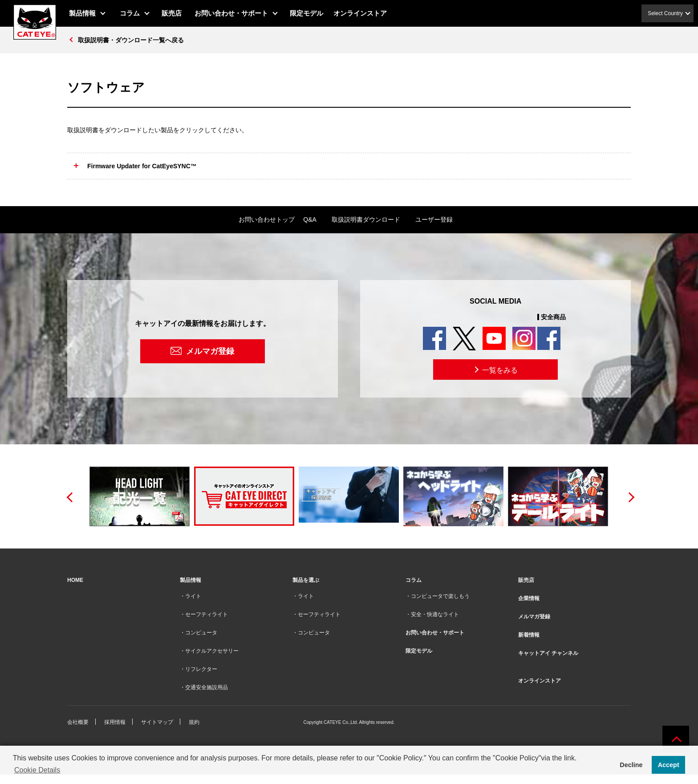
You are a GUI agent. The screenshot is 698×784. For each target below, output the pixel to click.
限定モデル (306, 13)
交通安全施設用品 (207, 687)
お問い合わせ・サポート (231, 13)
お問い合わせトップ (267, 219)
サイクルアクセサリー (212, 651)
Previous (69, 496)
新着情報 (529, 635)
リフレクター (201, 669)
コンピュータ (201, 633)
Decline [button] (631, 765)
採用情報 (115, 722)
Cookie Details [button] (37, 770)
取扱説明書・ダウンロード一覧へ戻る (131, 40)
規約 (194, 722)
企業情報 (529, 598)
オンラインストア (360, 13)
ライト (193, 596)
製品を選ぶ (306, 580)
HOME (75, 580)
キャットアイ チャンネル (548, 653)
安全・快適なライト (435, 614)
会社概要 (78, 722)
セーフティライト (207, 614)
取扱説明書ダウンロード (366, 219)
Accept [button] (669, 765)
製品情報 (82, 13)
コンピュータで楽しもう (440, 596)
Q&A (310, 219)
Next (629, 496)
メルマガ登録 (210, 351)
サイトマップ (157, 722)
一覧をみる (495, 370)
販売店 (172, 13)
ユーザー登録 (434, 219)
